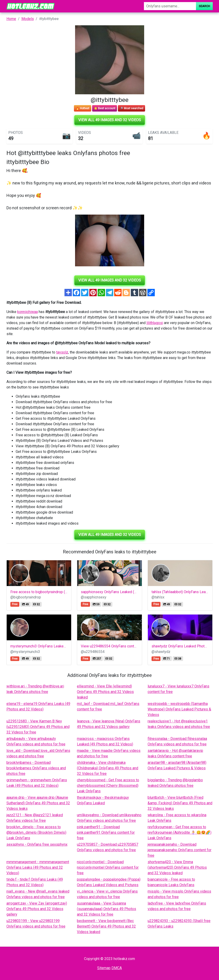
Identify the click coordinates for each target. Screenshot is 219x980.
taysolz (62, 352)
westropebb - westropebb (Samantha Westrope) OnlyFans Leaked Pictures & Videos (179, 709)
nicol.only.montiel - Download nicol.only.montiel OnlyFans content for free (108, 867)
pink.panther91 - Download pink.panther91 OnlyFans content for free (106, 832)
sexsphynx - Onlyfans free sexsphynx (37, 844)
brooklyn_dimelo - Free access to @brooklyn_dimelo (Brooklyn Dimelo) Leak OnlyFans (36, 832)
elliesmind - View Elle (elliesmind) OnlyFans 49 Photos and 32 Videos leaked (105, 692)
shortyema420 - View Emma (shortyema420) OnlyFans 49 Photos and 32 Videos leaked (177, 867)
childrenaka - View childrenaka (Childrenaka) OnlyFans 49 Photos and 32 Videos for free (108, 768)
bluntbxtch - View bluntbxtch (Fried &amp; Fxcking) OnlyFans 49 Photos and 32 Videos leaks (180, 803)
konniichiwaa (28, 312)
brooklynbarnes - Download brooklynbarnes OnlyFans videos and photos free (36, 768)
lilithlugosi (155, 323)
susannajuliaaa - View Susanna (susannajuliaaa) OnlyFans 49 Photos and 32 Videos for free (107, 909)
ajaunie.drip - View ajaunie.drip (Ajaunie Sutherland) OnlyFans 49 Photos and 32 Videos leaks (38, 803)
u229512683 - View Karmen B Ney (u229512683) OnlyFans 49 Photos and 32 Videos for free (38, 727)
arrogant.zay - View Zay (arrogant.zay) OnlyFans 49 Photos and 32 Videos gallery (37, 909)
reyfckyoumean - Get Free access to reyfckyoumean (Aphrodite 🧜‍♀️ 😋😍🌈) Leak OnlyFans (180, 832)
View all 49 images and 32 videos (110, 120)
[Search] (170, 6)
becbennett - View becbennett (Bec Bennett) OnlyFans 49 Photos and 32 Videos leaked (106, 926)
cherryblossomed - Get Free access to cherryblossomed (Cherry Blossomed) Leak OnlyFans (108, 786)
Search (204, 6)
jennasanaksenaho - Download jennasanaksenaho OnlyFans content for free (180, 850)
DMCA (117, 968)
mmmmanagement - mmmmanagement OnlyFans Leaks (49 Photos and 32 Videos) (38, 867)
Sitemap (104, 968)
